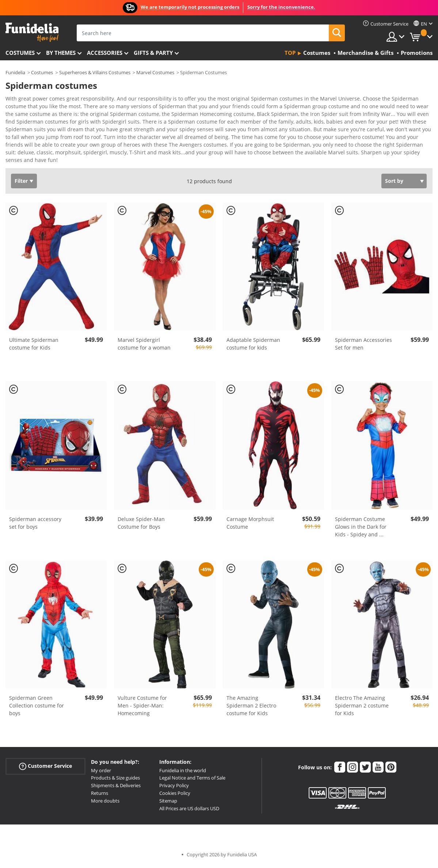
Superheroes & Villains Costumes (95, 72)
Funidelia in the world (183, 750)
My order (101, 750)
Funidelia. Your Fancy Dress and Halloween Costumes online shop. (32, 32)
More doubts (105, 780)
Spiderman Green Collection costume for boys (37, 685)
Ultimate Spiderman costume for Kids (34, 323)
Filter (21, 160)
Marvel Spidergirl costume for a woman (144, 323)
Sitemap (168, 780)
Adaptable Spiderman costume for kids (253, 323)
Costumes (20, 53)
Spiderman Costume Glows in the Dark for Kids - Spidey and (361, 506)
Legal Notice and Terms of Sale (192, 757)
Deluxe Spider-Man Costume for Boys (141, 502)
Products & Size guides (115, 757)
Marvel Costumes (155, 72)
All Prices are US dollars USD (189, 788)
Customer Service (45, 745)
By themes (61, 53)
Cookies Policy (175, 773)
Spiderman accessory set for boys (35, 502)
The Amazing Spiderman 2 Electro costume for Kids (251, 685)
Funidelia (15, 72)
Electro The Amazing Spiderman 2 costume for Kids (362, 685)
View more (26, 139)
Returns (100, 773)
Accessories (105, 53)
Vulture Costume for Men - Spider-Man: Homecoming (142, 685)
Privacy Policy (174, 765)
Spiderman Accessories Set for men (363, 323)
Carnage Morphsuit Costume (250, 502)
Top (290, 53)
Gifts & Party (153, 53)
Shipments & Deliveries (116, 765)
